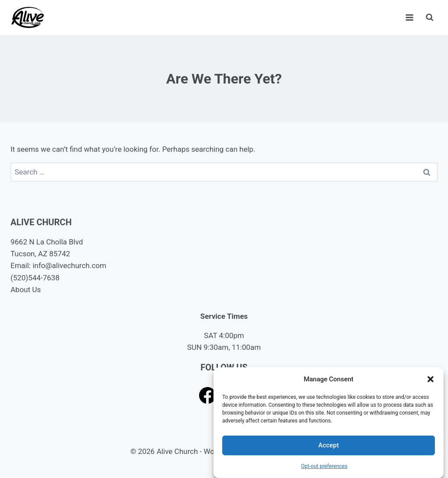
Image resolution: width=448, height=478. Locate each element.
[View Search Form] (430, 17)
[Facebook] (208, 395)
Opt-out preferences (324, 466)
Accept (328, 445)
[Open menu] (409, 17)
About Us (26, 290)
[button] (430, 379)
